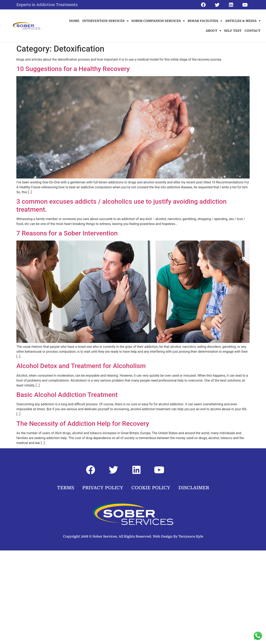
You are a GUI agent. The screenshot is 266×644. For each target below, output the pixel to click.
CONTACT (252, 31)
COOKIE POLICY (151, 488)
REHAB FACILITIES (205, 21)
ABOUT (213, 31)
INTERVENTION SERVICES (105, 21)
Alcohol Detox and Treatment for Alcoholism (81, 366)
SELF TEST (233, 31)
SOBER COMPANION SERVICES (158, 21)
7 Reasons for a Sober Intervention (67, 233)
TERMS (66, 488)
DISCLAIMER (194, 488)
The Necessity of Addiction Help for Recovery (83, 424)
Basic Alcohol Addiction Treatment (67, 395)
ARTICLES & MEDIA (243, 21)
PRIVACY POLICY (103, 488)
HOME (74, 21)
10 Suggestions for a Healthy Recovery (73, 69)
